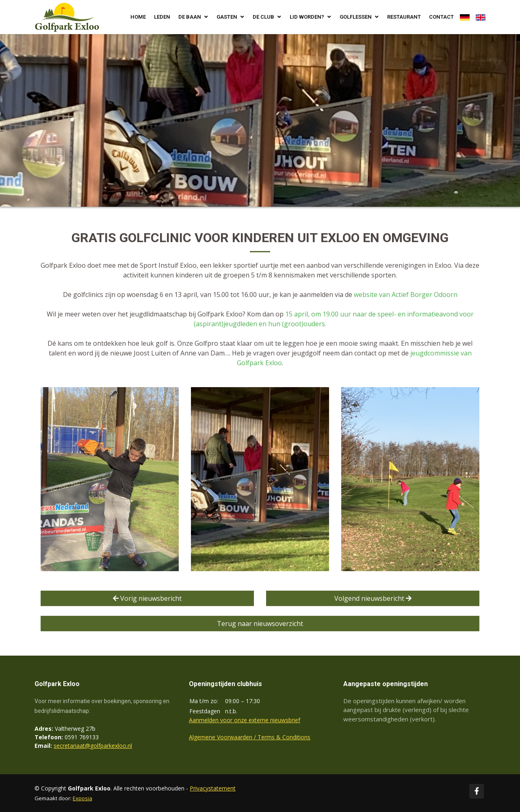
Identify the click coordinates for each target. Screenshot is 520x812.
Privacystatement (213, 788)
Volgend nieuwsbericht (373, 599)
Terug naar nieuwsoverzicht (260, 624)
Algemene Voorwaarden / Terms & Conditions (250, 737)
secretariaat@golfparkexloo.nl (93, 746)
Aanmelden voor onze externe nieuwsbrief (245, 720)
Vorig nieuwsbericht (147, 599)
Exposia (82, 798)
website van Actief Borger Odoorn (406, 295)
